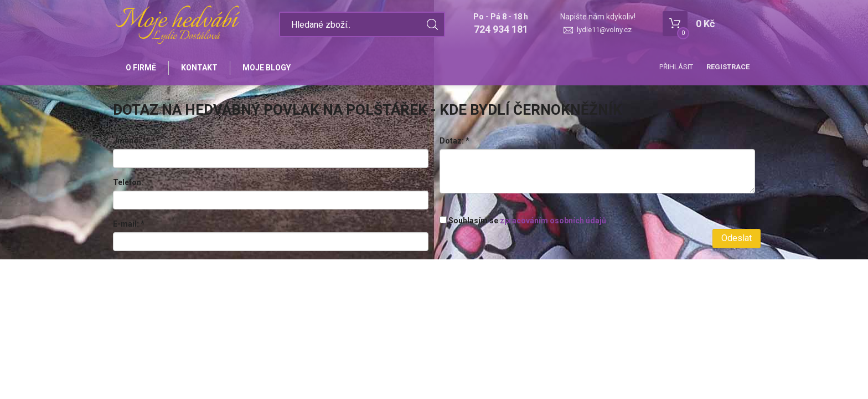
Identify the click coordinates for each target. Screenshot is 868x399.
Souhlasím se (523, 221)
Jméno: (130, 141)
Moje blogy (267, 68)
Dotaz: (454, 141)
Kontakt (199, 68)
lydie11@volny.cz (604, 30)
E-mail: (129, 224)
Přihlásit (676, 67)
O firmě (141, 68)
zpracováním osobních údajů (553, 221)
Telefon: (128, 182)
